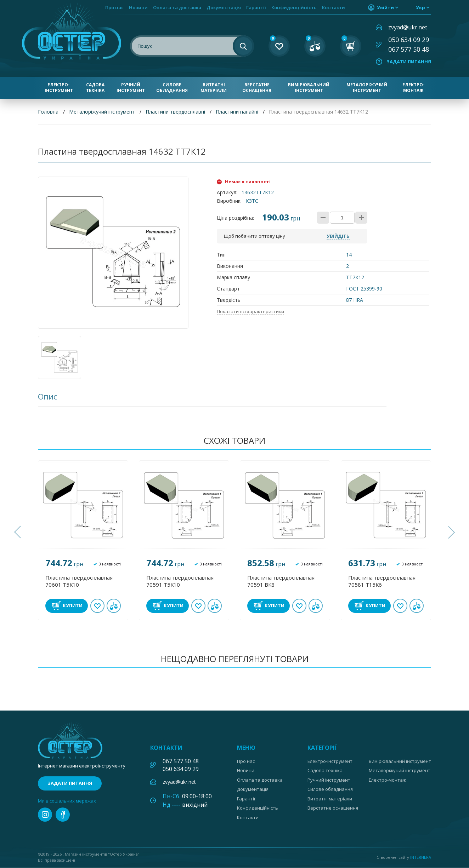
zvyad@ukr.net (408, 27)
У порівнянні (114, 606)
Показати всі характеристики (250, 312)
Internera (421, 857)
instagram (45, 815)
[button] (18, 533)
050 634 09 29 (409, 40)
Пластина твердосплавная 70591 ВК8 (281, 581)
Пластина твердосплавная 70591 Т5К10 (180, 581)
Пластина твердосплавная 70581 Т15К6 (382, 581)
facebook (63, 815)
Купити (73, 605)
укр (420, 7)
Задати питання (409, 62)
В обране (97, 606)
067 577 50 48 (409, 49)
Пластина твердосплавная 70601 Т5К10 (79, 581)
